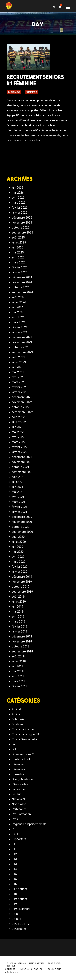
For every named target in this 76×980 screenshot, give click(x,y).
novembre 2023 (22, 342)
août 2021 (18, 477)
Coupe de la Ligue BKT (26, 734)
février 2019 (20, 626)
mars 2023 (19, 382)
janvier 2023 (20, 392)
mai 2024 (18, 312)
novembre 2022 (22, 402)
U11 (14, 844)
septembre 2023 (22, 352)
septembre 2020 (22, 532)
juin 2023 (17, 367)
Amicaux (17, 714)
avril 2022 (18, 437)
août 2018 (18, 656)
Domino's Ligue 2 (23, 754)
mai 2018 (18, 671)
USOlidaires (19, 929)
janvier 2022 (20, 452)
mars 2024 (19, 322)
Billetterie (18, 719)
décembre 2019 (22, 577)
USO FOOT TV (21, 924)
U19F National (21, 909)
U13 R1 (16, 864)
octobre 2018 (21, 646)
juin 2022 (17, 427)
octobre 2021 (21, 467)
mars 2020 (19, 562)
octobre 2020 (21, 527)
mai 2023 (18, 372)
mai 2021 (18, 492)
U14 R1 (16, 869)
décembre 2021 (22, 457)
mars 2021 (19, 502)
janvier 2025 (20, 272)
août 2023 (18, 357)
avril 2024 (18, 317)
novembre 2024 (22, 282)
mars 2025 (19, 262)
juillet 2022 (19, 422)
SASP (15, 834)
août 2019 (18, 597)
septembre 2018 (22, 651)
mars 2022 (19, 442)
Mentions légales (32, 969)
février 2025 (20, 267)
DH (14, 749)
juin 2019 (17, 607)
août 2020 (18, 537)
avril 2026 (18, 198)
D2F (14, 744)
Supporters (19, 839)
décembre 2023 (22, 337)
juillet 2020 (19, 542)
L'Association (20, 784)
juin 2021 (17, 487)
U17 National (20, 889)
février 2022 (20, 447)
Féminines (31, 92)
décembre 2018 (22, 636)
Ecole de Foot (21, 759)
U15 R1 (16, 879)
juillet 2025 (19, 242)
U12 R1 (16, 854)
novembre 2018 (22, 641)
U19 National (20, 899)
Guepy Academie (23, 779)
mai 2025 (18, 252)
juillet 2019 (19, 602)
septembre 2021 (22, 472)
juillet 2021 (19, 482)
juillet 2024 (19, 302)
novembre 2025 (22, 223)
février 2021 (20, 507)
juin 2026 (17, 188)
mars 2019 (19, 622)
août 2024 (18, 297)
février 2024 (20, 327)
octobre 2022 (21, 407)
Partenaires (19, 809)
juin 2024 (17, 307)
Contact (10, 969)
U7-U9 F (17, 919)
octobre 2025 (21, 228)
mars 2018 (19, 681)
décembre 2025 (22, 218)
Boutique (18, 724)
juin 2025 (17, 247)
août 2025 (18, 237)
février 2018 (20, 686)
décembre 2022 (22, 397)
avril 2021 (18, 497)
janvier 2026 (20, 213)
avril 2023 (18, 377)
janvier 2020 (20, 572)
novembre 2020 (22, 522)
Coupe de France (23, 729)
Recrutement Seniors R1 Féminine (35, 80)
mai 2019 (18, 612)
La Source (18, 789)
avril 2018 (18, 676)
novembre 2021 (22, 462)
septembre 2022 (22, 412)
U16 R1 (16, 884)
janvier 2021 (20, 512)
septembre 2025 (22, 232)
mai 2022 (18, 432)
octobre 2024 (21, 287)
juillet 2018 (19, 661)
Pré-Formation (21, 814)
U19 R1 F (18, 904)
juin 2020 (17, 547)
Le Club (17, 794)
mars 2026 (19, 203)
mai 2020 (18, 552)
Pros (15, 819)
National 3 (18, 799)
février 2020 (20, 567)
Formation (18, 774)
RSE (14, 829)
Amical (16, 709)
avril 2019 (18, 617)
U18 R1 (16, 894)
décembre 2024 (22, 277)
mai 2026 (18, 193)
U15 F (16, 874)
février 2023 (20, 387)
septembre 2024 (22, 292)
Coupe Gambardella (24, 739)
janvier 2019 (20, 631)
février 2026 (20, 208)
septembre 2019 (22, 592)
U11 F (16, 849)
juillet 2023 (19, 362)
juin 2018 (17, 666)
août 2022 (18, 417)
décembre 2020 (22, 517)
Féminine (18, 764)
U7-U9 (16, 914)
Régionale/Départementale (29, 824)
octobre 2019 (21, 587)
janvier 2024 (20, 332)
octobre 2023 (21, 347)
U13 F (16, 859)
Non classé (19, 804)
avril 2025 (18, 257)
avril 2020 (18, 557)
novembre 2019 (22, 582)
